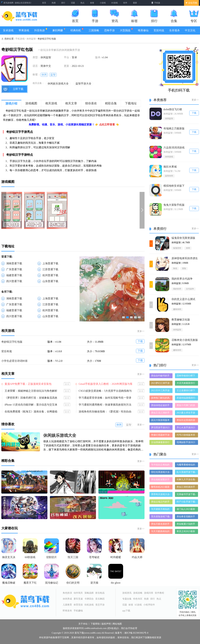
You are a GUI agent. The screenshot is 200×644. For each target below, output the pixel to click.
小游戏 (103, 3)
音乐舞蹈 (100, 599)
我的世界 (177, 289)
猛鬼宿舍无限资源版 (183, 238)
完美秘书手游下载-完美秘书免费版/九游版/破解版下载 (186, 495)
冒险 (184, 268)
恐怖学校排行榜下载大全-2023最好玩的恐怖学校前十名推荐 (186, 376)
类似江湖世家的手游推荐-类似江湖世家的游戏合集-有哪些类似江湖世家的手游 (186, 488)
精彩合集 (111, 103)
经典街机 (77, 30)
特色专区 (138, 599)
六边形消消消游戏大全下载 (174, 148)
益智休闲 (169, 176)
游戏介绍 (11, 104)
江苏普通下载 (50, 269)
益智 (53, 75)
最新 (135, 3)
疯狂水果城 (170, 167)
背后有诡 (7, 351)
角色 (175, 268)
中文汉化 (190, 30)
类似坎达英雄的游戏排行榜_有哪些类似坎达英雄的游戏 (186, 421)
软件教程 (160, 593)
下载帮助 (95, 624)
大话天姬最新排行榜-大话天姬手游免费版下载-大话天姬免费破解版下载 (186, 384)
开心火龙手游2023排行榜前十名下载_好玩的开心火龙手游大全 (186, 428)
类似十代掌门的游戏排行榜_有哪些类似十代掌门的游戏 (186, 406)
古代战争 (190, 289)
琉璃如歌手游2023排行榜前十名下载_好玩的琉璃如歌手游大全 (186, 443)
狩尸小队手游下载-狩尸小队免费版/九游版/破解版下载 (186, 502)
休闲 (44, 75)
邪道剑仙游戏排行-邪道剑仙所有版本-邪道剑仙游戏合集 (186, 399)
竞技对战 (159, 30)
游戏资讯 (127, 593)
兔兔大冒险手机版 (174, 205)
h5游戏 (138, 605)
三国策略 (94, 30)
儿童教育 (67, 605)
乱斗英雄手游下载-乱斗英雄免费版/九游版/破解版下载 (186, 473)
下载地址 (131, 103)
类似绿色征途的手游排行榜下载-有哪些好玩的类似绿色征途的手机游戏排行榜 (161, 406)
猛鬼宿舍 (177, 248)
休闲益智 (169, 118)
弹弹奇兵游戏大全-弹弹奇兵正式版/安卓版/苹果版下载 (161, 495)
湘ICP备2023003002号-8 (136, 633)
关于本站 (83, 624)
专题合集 (127, 599)
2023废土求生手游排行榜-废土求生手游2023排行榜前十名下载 (186, 413)
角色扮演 (67, 593)
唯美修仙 (143, 30)
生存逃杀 (174, 30)
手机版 (156, 3)
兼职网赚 (59, 30)
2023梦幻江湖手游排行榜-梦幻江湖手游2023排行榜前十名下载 (161, 384)
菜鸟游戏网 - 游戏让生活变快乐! (17, 3)
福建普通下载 (14, 275)
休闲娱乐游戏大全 (58, 84)
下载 (140, 341)
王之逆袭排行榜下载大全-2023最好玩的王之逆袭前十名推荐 (186, 391)
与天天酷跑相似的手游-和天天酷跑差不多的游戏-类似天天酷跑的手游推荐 (161, 532)
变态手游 (100, 605)
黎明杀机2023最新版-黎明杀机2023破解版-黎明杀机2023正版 (161, 488)
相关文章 (71, 103)
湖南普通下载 (14, 263)
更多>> (141, 331)
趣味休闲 (177, 309)
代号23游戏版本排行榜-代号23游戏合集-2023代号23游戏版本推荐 (186, 436)
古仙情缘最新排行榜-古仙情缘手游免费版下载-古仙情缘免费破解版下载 (161, 443)
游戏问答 (149, 593)
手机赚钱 (78, 611)
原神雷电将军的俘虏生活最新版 (185, 258)
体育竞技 (78, 605)
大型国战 (126, 30)
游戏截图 (31, 103)
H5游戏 (114, 3)
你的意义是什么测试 (183, 299)
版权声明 (106, 624)
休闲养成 (67, 599)
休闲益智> (32, 39)
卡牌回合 (89, 599)
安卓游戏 (8, 30)
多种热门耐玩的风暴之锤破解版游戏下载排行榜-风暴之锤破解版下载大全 (161, 399)
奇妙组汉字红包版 (12, 342)
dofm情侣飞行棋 (173, 109)
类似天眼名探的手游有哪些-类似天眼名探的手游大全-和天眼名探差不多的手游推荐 (161, 525)
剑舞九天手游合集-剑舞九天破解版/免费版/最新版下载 (186, 480)
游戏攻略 (138, 593)
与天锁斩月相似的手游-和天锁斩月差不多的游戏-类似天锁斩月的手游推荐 (161, 510)
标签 (92, 3)
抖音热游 (41, 30)
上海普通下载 (50, 263)
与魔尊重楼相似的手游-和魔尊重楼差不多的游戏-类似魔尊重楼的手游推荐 (186, 465)
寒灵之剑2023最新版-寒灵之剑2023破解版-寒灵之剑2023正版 (186, 532)
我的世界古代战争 (182, 279)
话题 (73, 3)
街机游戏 (89, 605)
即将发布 (67, 611)
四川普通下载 (14, 281)
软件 (125, 3)
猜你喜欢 (91, 103)
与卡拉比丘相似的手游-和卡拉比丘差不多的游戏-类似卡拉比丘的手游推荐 (161, 465)
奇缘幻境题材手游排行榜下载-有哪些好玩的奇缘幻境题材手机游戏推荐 (161, 436)
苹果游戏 (24, 30)
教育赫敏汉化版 (181, 320)
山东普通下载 (50, 281)
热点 (82, 3)
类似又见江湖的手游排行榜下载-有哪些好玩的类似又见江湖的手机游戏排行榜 (161, 413)
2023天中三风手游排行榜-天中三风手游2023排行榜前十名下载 (161, 391)
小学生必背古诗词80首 (14, 361)
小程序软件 (149, 605)
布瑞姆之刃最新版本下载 (174, 129)
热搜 (54, 3)
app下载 (126, 611)
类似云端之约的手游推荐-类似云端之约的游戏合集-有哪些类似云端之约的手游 (161, 502)
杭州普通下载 (50, 275)
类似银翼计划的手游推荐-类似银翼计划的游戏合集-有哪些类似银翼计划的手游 (186, 525)
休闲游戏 (169, 157)
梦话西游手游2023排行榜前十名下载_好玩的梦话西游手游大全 (161, 428)
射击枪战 (100, 593)
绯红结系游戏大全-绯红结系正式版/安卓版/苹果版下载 (161, 473)
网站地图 (117, 624)
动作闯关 (78, 593)
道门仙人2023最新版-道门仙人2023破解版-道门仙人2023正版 (186, 510)
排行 (63, 3)
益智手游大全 (83, 84)
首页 (44, 3)
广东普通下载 (14, 269)
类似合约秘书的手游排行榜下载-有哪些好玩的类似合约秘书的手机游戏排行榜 (161, 376)
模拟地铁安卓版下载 (174, 186)
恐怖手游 (109, 30)
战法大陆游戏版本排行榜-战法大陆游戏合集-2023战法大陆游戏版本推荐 (161, 421)
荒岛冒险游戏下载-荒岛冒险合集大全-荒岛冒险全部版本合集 (161, 517)
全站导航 (191, 3)
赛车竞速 (78, 599)
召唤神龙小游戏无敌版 (185, 340)
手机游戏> (21, 39)
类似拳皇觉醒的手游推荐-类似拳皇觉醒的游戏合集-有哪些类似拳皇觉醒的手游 (186, 517)
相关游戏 (51, 103)
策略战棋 (89, 593)
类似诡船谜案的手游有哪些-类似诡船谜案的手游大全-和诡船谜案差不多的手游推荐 (161, 480)
